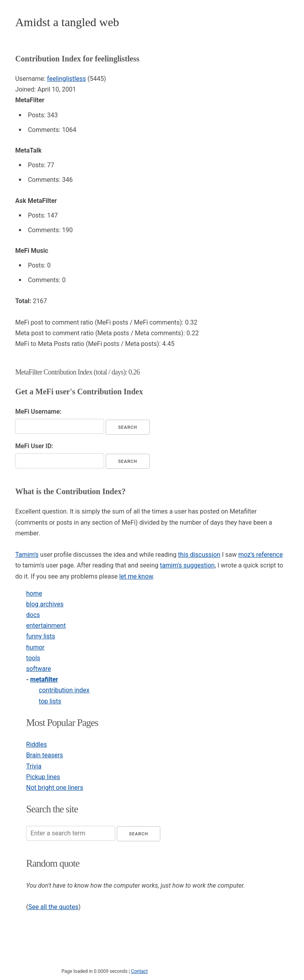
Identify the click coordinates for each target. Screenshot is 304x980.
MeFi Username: (38, 412)
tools (33, 658)
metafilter (44, 679)
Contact (139, 971)
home (34, 593)
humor (35, 647)
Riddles (36, 744)
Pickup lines (43, 777)
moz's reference (260, 555)
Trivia (34, 766)
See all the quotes (53, 907)
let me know (136, 576)
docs (33, 615)
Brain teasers (45, 755)
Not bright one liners (55, 788)
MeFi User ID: (34, 446)
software (39, 669)
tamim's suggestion (187, 565)
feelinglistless (66, 79)
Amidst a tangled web (67, 22)
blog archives (45, 604)
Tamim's (27, 555)
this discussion (199, 555)
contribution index (64, 690)
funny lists (41, 636)
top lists (50, 701)
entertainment (46, 626)
